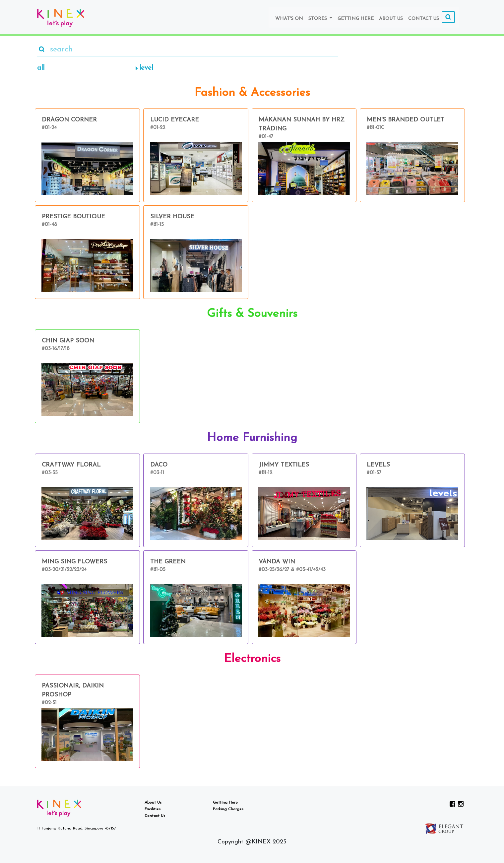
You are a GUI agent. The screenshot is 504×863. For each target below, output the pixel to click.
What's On (289, 19)
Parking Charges (228, 809)
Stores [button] (318, 19)
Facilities (153, 809)
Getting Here (356, 19)
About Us (391, 19)
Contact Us (424, 19)
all (41, 68)
